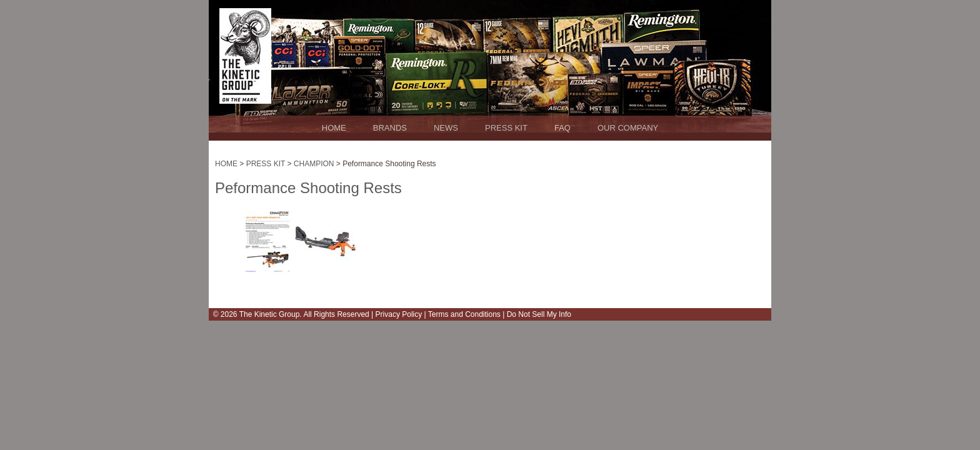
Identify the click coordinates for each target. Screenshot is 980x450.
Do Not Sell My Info (538, 314)
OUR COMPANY (628, 128)
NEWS (446, 128)
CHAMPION (313, 164)
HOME (334, 128)
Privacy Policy (399, 314)
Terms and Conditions (463, 314)
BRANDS (390, 128)
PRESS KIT (506, 128)
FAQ (562, 128)
